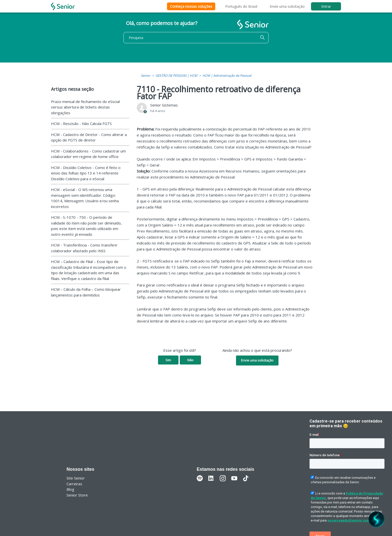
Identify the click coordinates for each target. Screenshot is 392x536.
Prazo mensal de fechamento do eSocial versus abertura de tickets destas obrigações (85, 107)
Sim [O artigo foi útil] (168, 360)
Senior (145, 75)
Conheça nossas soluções (191, 6)
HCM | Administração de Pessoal (227, 75)
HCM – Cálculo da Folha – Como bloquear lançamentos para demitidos (86, 292)
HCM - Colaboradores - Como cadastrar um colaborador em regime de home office (88, 154)
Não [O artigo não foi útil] (190, 360)
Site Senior (76, 478)
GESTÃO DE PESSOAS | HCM (176, 75)
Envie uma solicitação (287, 6)
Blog (70, 489)
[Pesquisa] (196, 38)
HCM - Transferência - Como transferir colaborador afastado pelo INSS (84, 248)
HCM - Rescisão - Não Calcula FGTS (81, 123)
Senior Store (77, 495)
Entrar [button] (326, 6)
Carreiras (74, 484)
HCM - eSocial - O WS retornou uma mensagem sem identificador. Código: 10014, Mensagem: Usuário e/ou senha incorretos (85, 198)
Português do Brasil (241, 6)
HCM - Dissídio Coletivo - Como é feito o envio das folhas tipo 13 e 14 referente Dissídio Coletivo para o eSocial (86, 173)
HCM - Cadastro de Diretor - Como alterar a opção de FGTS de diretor (89, 137)
